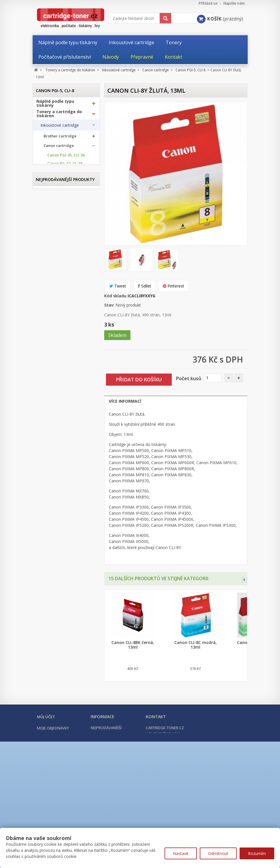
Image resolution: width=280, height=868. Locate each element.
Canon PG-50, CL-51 (65, 183)
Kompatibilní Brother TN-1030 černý (66, 574)
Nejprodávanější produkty (65, 525)
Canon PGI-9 (58, 326)
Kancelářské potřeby (58, 485)
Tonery (47, 437)
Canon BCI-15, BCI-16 (66, 359)
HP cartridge (56, 414)
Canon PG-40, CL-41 (65, 174)
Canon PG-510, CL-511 (67, 191)
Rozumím (257, 853)
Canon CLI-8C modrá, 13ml (196, 645)
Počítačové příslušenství (61, 495)
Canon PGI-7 (58, 317)
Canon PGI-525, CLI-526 (65, 258)
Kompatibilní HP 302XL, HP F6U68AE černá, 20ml (66, 740)
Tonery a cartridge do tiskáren (59, 116)
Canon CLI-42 (59, 351)
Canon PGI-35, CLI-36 (66, 158)
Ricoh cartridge (58, 424)
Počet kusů (189, 378)
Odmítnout (218, 853)
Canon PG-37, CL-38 (65, 166)
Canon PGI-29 (59, 334)
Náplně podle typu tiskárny (55, 106)
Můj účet (46, 803)
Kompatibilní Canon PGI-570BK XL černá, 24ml (66, 628)
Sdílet (144, 286)
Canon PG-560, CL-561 (67, 225)
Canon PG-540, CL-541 (67, 208)
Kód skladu (115, 296)
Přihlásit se (208, 3)
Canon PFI (56, 393)
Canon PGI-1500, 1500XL (62, 300)
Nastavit (181, 853)
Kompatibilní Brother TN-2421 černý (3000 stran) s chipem (66, 684)
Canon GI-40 (58, 368)
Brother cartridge (60, 139)
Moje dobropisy (52, 821)
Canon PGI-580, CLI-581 (65, 292)
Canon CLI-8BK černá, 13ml (133, 645)
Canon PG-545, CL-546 (67, 216)
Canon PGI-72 (59, 342)
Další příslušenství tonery (57, 471)
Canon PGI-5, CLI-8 (64, 241)
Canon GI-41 (58, 376)
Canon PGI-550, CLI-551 (65, 275)
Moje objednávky (53, 814)
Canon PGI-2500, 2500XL (62, 309)
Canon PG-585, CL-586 (67, 233)
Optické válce (53, 449)
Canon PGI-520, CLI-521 (65, 250)
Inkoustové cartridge (60, 128)
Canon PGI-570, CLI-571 (65, 283)
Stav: (109, 305)
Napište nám (234, 3)
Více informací (125, 401)
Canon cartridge (59, 148)
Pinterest (173, 286)
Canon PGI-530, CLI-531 (65, 267)
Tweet (118, 286)
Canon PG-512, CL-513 (67, 200)
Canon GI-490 (59, 384)
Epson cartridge (58, 405)
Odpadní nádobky (57, 460)
